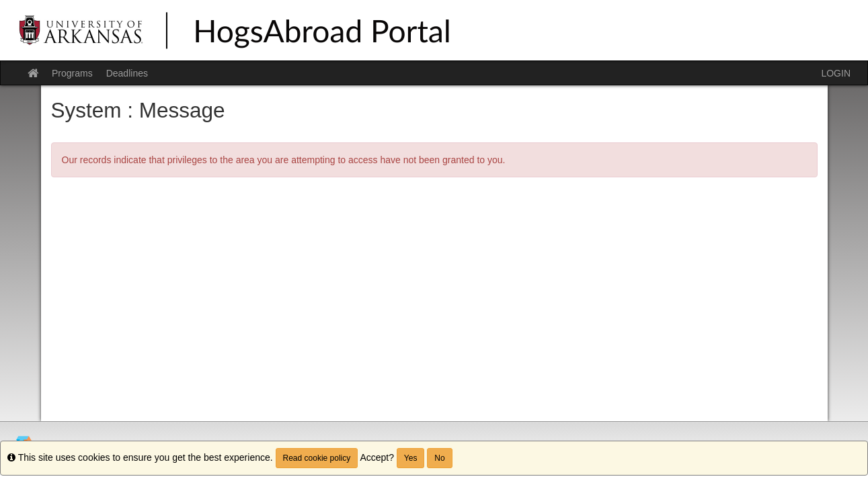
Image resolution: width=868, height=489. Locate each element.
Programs (72, 73)
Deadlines (127, 73)
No (439, 458)
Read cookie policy (317, 458)
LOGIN (836, 73)
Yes (411, 458)
